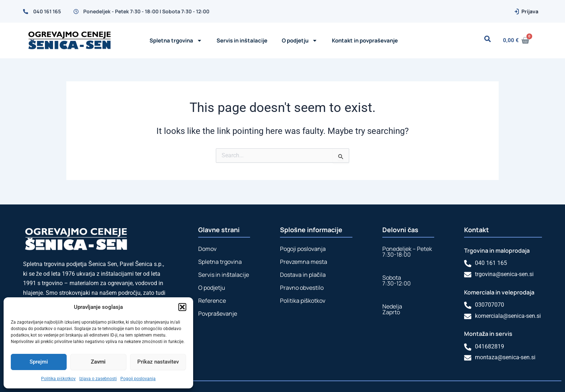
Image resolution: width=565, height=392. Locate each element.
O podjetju (212, 286)
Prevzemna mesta (304, 260)
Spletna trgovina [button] (176, 40)
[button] (182, 307)
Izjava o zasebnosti (98, 379)
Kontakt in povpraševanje (365, 40)
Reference (212, 299)
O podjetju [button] (300, 40)
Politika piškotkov (58, 379)
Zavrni (98, 362)
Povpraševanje (218, 312)
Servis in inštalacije (242, 40)
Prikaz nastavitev (158, 362)
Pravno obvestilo (302, 286)
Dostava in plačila (303, 273)
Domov (207, 247)
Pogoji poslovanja (138, 379)
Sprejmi (39, 362)
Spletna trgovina (220, 260)
